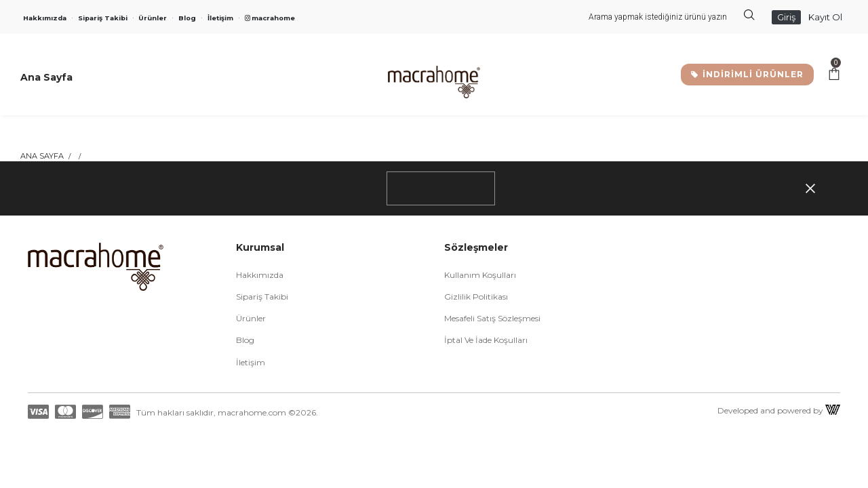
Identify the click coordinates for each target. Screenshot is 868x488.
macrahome (270, 18)
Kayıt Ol (825, 17)
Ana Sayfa (42, 156)
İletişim (220, 18)
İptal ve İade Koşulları (486, 340)
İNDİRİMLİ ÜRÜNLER (747, 74)
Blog (187, 18)
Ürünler (153, 18)
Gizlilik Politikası (476, 297)
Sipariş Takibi (103, 18)
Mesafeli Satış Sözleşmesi (492, 318)
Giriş (786, 17)
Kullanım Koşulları (480, 275)
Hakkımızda (45, 18)
